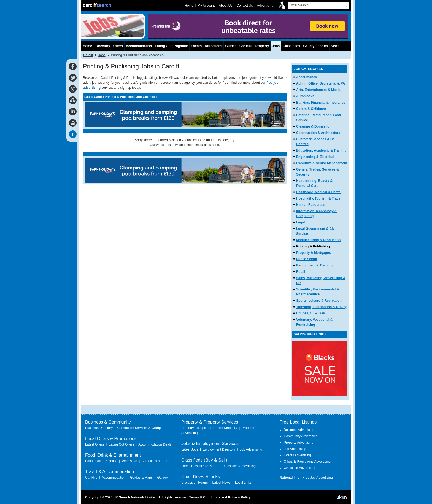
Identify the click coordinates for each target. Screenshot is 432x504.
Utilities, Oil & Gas (310, 313)
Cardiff (88, 55)
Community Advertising (301, 436)
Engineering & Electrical (315, 157)
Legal (300, 222)
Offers (118, 46)
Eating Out (163, 46)
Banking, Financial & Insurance (321, 103)
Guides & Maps (141, 478)
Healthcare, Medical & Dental (319, 192)
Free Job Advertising (318, 478)
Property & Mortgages (313, 253)
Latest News (221, 483)
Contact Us (245, 6)
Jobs (102, 55)
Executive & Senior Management (322, 163)
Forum (322, 46)
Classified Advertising (299, 468)
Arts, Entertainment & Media (318, 90)
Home (87, 46)
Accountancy (307, 77)
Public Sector (307, 259)
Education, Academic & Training (321, 150)
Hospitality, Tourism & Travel (319, 198)
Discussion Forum (195, 483)
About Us (226, 6)
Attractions (213, 46)
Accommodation (139, 46)
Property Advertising (299, 443)
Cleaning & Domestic (313, 126)
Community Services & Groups (140, 428)
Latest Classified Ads (197, 466)
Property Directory (224, 428)
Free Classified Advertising (236, 466)
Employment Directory (219, 449)
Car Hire (246, 46)
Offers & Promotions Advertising (307, 462)
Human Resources (311, 205)
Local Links (243, 483)
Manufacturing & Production (318, 240)
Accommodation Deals (155, 444)
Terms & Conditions (205, 497)
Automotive (305, 96)
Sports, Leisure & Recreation (319, 301)
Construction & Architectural (319, 133)
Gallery (309, 46)
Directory (103, 46)
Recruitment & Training (314, 265)
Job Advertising (251, 449)
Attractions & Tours (155, 461)
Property (262, 46)
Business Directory (99, 428)
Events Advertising (297, 455)
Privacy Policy (239, 497)
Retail (301, 272)
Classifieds (291, 46)
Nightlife (181, 46)
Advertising (265, 6)
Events (196, 46)
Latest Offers (94, 444)
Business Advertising (299, 430)
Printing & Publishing (313, 246)
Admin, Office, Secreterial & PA (321, 83)
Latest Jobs (190, 449)
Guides (231, 46)
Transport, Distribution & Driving (322, 307)
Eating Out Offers (121, 444)
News (335, 46)
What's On (129, 461)
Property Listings (194, 428)
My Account (206, 6)
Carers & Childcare (311, 109)
